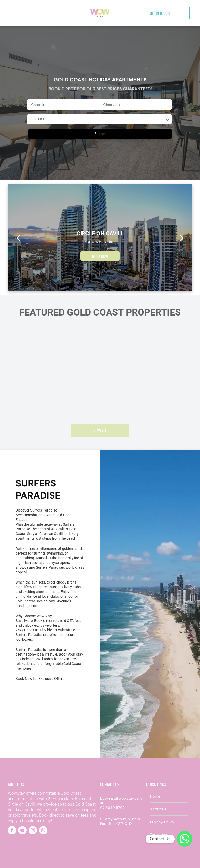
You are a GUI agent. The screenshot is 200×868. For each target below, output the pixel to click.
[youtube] (22, 831)
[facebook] (12, 831)
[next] (182, 238)
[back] (18, 238)
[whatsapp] (43, 831)
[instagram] (33, 831)
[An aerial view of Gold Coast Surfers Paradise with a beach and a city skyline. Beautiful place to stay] (28, 709)
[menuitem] (169, 796)
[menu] (11, 13)
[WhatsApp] (185, 839)
